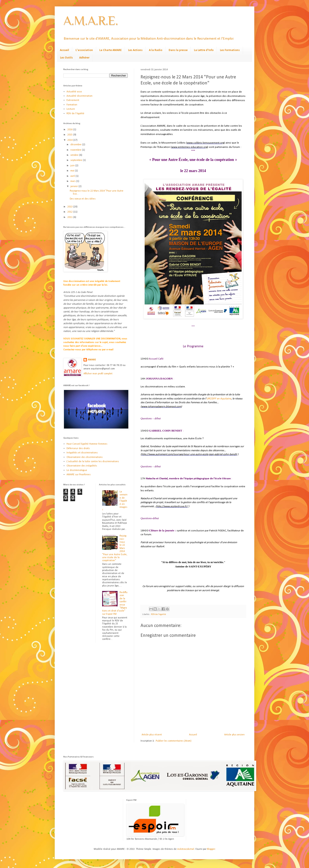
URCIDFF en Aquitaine (219, 399)
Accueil (64, 50)
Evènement (73, 100)
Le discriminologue (77, 470)
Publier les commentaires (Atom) (174, 741)
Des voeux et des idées (83, 199)
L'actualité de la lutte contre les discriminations (93, 462)
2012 (70, 212)
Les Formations (230, 50)
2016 (70, 130)
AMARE (92, 360)
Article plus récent (152, 735)
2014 (70, 140)
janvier (74, 186)
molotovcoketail (186, 849)
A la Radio (156, 50)
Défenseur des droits (78, 448)
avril (73, 176)
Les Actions (135, 50)
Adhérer (84, 58)
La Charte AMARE (111, 50)
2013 (70, 207)
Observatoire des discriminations (85, 457)
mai (73, 171)
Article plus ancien (234, 735)
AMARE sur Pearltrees (79, 475)
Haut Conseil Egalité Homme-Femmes (87, 444)
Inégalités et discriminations (82, 453)
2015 (70, 135)
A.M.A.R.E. (91, 20)
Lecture (71, 109)
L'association (84, 50)
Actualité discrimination (80, 96)
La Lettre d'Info (204, 50)
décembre (76, 145)
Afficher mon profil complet (98, 374)
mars (73, 181)
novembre (76, 150)
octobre (75, 155)
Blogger (211, 849)
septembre (77, 160)
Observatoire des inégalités (82, 466)
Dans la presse (178, 50)
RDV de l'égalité (158, 614)
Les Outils (66, 58)
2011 (70, 217)
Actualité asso (74, 92)
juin (73, 166)
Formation (72, 105)
